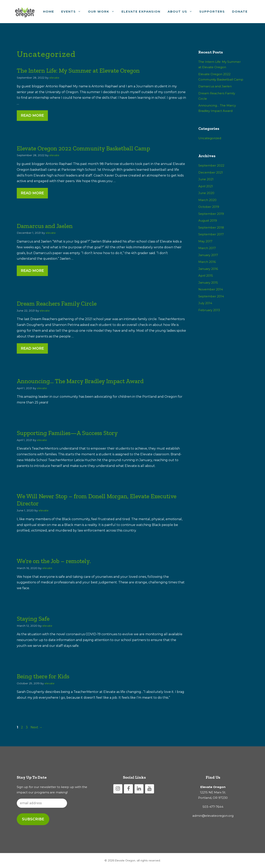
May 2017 (205, 241)
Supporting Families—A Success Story (67, 433)
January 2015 (208, 283)
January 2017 (208, 255)
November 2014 (211, 289)
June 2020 (206, 193)
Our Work (103, 12)
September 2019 (211, 214)
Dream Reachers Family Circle (57, 304)
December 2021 (211, 172)
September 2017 (211, 234)
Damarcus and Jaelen (45, 226)
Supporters (212, 11)
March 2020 (207, 200)
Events (73, 12)
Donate (240, 11)
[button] (80, 12)
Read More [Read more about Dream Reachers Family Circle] (32, 348)
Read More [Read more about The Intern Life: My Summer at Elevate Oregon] (32, 115)
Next (36, 727)
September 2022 (211, 165)
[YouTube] (150, 789)
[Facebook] (128, 789)
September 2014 (211, 296)
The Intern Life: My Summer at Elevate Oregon (78, 71)
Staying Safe (33, 619)
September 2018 (211, 227)
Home (49, 11)
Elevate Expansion (141, 11)
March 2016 (207, 262)
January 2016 (208, 269)
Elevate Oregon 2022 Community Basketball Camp (83, 148)
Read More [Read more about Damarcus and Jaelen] (32, 271)
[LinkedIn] (139, 789)
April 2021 (206, 186)
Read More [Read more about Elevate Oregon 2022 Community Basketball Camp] (32, 193)
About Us (182, 12)
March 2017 (207, 248)
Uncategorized (210, 138)
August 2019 (208, 220)
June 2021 (206, 179)
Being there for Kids (43, 676)
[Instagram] (118, 789)
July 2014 (205, 303)
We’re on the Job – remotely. (54, 561)
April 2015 (206, 276)
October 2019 (209, 207)
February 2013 (209, 310)
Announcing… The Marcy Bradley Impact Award (80, 381)
